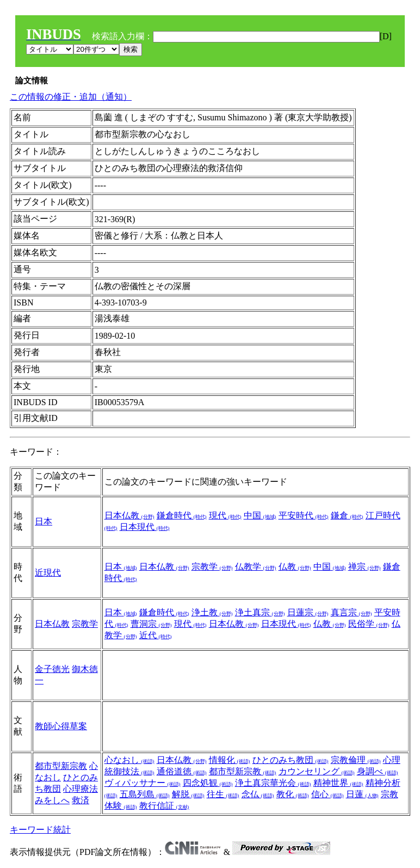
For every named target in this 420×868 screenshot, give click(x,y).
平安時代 (304, 515)
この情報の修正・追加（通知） (71, 97)
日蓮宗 (308, 612)
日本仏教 (129, 515)
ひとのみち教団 (291, 760)
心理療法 (81, 789)
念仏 (258, 794)
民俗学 (369, 624)
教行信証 (164, 806)
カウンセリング (317, 771)
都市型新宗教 (61, 766)
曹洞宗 (151, 624)
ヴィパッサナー (143, 783)
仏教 (295, 567)
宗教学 (212, 567)
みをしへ (52, 800)
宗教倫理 (356, 760)
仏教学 (256, 567)
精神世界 (338, 783)
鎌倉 (347, 515)
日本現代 (145, 527)
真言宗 (351, 612)
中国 (260, 515)
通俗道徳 (182, 771)
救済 (81, 800)
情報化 (230, 760)
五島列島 (145, 794)
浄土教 (212, 612)
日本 (44, 521)
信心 (328, 794)
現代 (225, 515)
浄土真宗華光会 (273, 783)
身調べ (378, 771)
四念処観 (208, 783)
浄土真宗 (260, 612)
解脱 (188, 794)
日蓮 (362, 794)
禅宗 (365, 567)
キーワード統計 (40, 830)
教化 (293, 794)
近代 (156, 635)
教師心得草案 (61, 726)
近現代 (48, 573)
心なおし (129, 760)
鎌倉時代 (182, 515)
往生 (223, 794)
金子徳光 (52, 669)
